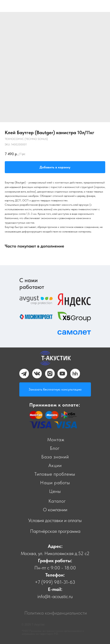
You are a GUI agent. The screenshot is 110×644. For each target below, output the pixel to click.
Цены (55, 491)
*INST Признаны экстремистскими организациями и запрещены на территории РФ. (53, 632)
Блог (55, 448)
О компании (55, 510)
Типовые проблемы (55, 474)
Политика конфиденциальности (56, 613)
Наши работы (55, 483)
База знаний (55, 457)
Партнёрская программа (55, 531)
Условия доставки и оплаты (55, 520)
